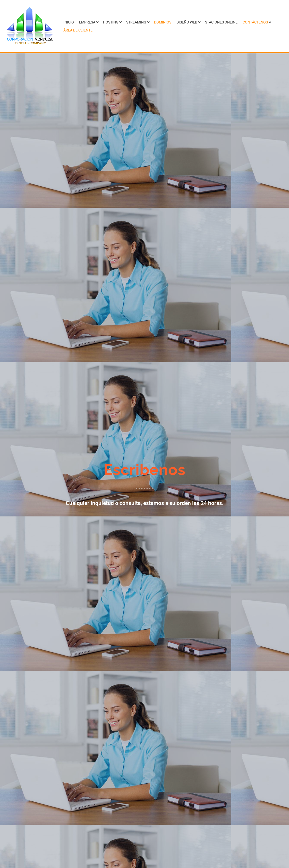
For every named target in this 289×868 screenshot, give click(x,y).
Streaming (136, 22)
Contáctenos (255, 22)
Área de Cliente (78, 30)
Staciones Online (221, 22)
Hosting (111, 22)
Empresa (87, 22)
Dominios (163, 22)
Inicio (69, 22)
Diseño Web (187, 22)
